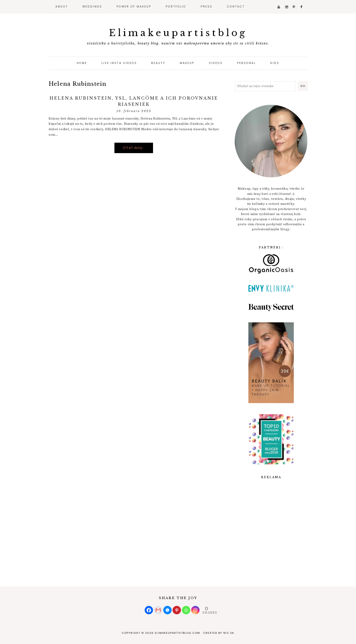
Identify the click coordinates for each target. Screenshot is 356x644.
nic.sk (229, 633)
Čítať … (134, 148)
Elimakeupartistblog (178, 33)
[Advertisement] (271, 523)
